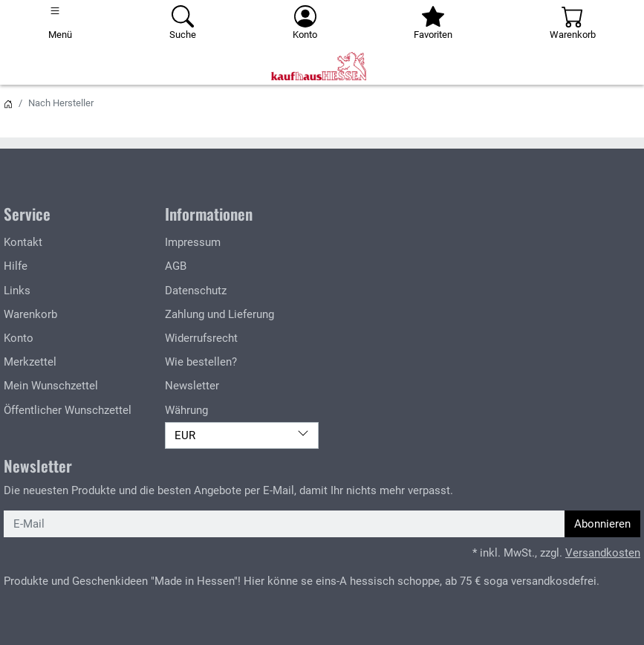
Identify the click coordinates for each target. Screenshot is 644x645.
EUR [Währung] (242, 435)
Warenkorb (30, 314)
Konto (19, 338)
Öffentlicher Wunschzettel (68, 410)
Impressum (193, 242)
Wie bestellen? (201, 362)
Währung (186, 410)
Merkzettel (30, 362)
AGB (176, 266)
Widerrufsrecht (201, 338)
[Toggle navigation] (60, 24)
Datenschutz (196, 291)
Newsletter (192, 386)
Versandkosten (603, 553)
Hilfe (16, 266)
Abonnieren (602, 524)
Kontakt (23, 242)
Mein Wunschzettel (51, 386)
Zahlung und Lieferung (219, 314)
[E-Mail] (284, 524)
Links (17, 291)
